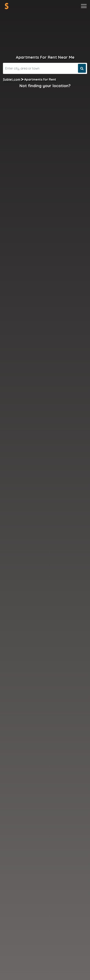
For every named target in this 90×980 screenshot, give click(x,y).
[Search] (40, 68)
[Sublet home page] (7, 6)
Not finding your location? (45, 86)
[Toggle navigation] (84, 6)
